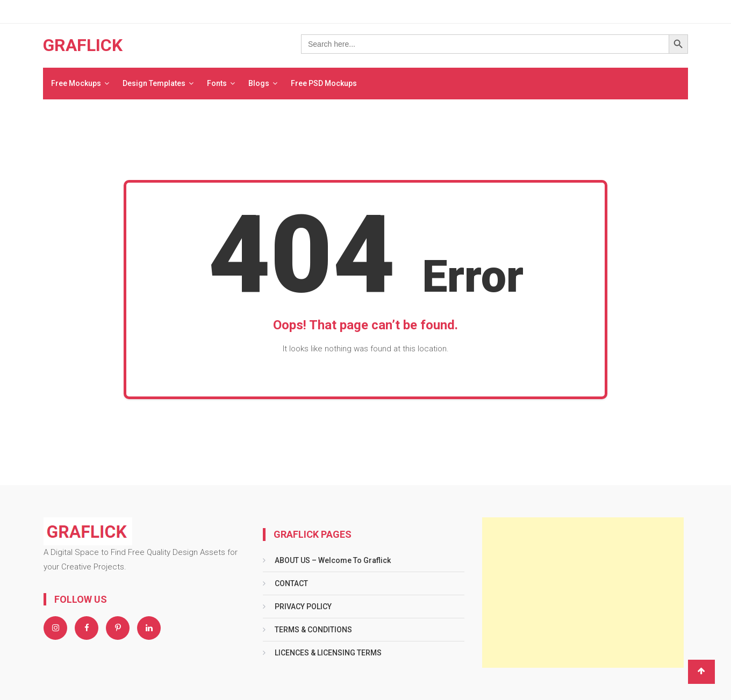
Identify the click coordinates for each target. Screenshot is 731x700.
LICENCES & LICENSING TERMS (328, 653)
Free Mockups (76, 83)
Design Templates (154, 83)
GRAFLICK (83, 45)
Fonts (217, 83)
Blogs (259, 83)
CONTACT (291, 583)
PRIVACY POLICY (303, 607)
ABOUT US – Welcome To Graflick (333, 560)
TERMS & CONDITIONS (313, 630)
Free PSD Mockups (324, 83)
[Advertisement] (583, 593)
